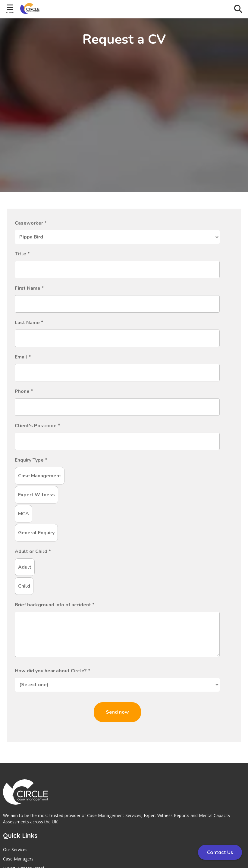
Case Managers (18, 859)
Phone (24, 391)
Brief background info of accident (55, 605)
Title (22, 254)
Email (23, 357)
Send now (117, 712)
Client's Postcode (38, 426)
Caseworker (31, 223)
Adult (25, 567)
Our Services (15, 849)
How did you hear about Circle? (53, 671)
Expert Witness (36, 495)
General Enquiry (36, 533)
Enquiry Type (31, 460)
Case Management (40, 476)
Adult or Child (33, 551)
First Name (29, 288)
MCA (24, 514)
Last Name (29, 323)
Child (24, 586)
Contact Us (220, 852)
